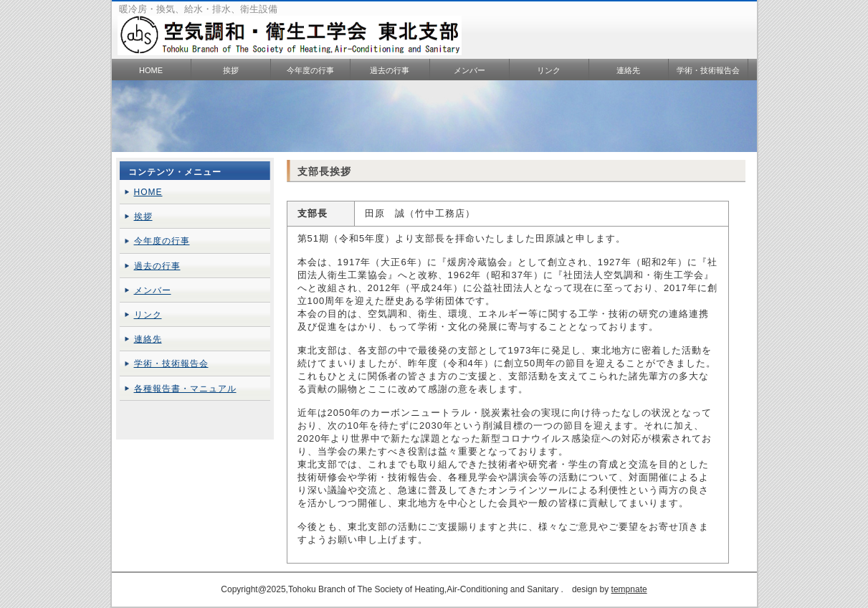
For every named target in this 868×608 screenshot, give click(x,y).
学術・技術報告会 (708, 70)
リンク (549, 70)
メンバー (469, 70)
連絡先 (628, 70)
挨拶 (231, 70)
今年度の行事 (310, 70)
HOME (151, 70)
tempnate (629, 589)
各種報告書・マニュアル (185, 389)
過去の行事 (390, 70)
